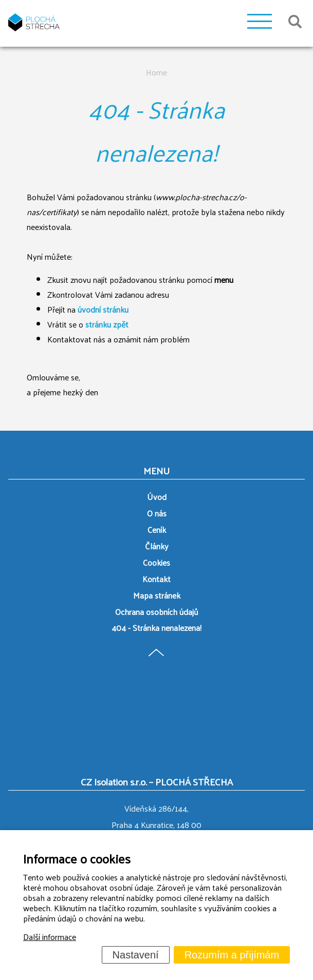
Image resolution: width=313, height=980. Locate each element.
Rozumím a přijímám (232, 955)
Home (156, 72)
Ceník (157, 530)
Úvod (157, 497)
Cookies (156, 562)
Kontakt (156, 579)
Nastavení (136, 955)
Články (157, 546)
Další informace (50, 937)
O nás (157, 513)
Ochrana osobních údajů (157, 612)
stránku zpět (107, 324)
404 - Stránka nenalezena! (156, 628)
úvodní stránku (103, 309)
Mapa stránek (157, 595)
